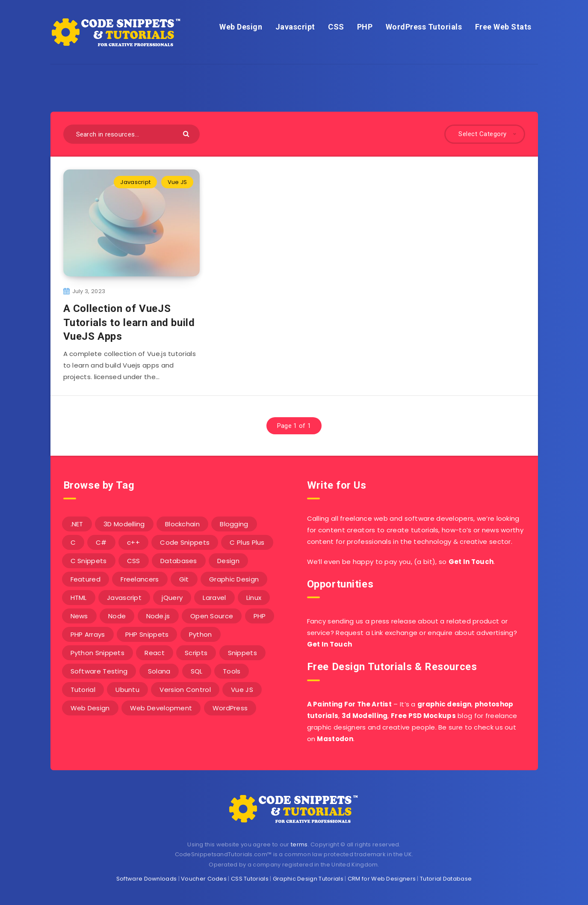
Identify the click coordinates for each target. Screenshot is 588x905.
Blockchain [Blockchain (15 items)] (182, 524)
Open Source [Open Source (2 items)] (212, 616)
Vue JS (177, 182)
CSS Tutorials (250, 879)
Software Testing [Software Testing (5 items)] (99, 671)
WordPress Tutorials (424, 27)
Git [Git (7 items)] (184, 579)
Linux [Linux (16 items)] (254, 598)
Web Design (241, 27)
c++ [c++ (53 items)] (133, 542)
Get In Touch (471, 562)
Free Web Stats (503, 27)
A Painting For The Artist (350, 704)
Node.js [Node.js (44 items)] (158, 616)
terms (299, 844)
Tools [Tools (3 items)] (232, 671)
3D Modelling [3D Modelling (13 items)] (124, 524)
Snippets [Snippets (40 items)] (242, 653)
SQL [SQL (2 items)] (197, 671)
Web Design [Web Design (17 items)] (90, 708)
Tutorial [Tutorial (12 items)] (83, 690)
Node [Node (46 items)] (117, 616)
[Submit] (187, 133)
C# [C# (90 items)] (101, 542)
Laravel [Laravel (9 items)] (214, 598)
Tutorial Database (446, 879)
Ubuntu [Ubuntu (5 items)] (127, 690)
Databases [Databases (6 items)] (179, 561)
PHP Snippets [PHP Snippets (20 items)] (147, 634)
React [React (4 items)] (155, 653)
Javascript (295, 27)
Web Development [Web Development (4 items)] (161, 708)
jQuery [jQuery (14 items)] (172, 598)
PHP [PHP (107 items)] (260, 616)
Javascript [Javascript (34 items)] (124, 598)
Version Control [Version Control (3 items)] (185, 690)
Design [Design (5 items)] (228, 561)
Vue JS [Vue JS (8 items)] (242, 690)
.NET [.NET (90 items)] (77, 524)
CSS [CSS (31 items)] (134, 561)
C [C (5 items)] (73, 542)
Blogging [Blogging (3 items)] (234, 524)
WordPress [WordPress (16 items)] (230, 708)
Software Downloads (146, 879)
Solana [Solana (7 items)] (159, 671)
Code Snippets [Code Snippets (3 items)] (185, 542)
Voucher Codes (204, 879)
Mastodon (335, 739)
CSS (336, 27)
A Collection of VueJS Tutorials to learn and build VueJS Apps (129, 322)
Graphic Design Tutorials (308, 879)
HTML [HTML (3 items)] (79, 598)
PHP (365, 27)
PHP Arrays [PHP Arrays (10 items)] (88, 634)
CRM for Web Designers (382, 879)
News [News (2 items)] (79, 616)
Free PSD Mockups (423, 716)
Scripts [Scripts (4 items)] (196, 653)
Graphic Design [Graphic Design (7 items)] (234, 579)
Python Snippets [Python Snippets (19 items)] (98, 653)
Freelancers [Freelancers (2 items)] (140, 579)
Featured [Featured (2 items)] (86, 579)
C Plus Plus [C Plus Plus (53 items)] (247, 542)
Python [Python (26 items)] (201, 634)
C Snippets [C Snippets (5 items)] (89, 561)
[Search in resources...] (132, 134)
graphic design (444, 704)
